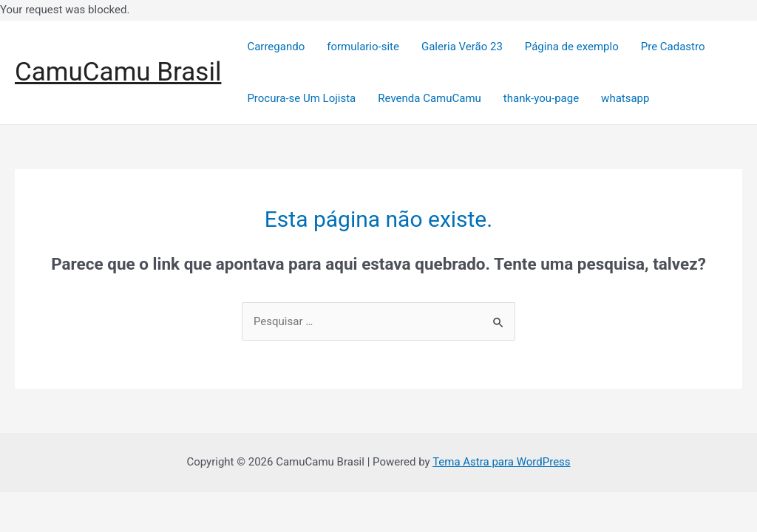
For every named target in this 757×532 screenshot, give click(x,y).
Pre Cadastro (673, 47)
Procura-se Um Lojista (301, 98)
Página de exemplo (572, 47)
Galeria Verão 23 (462, 47)
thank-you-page (541, 98)
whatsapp (625, 98)
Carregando (276, 47)
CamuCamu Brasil (118, 72)
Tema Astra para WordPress (501, 462)
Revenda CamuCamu (430, 98)
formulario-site (363, 47)
